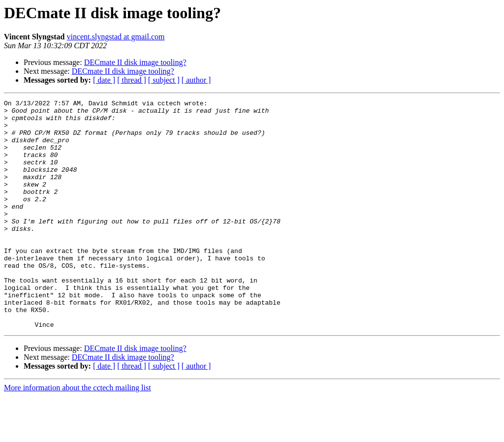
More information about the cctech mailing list (78, 433)
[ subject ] (164, 80)
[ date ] (104, 80)
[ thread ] (132, 80)
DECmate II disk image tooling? (135, 62)
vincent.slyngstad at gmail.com (115, 37)
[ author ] (196, 80)
